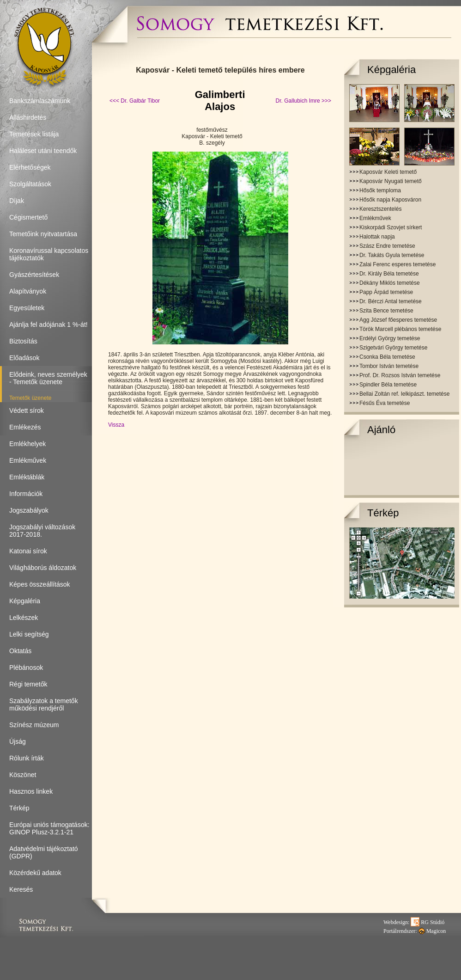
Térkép (383, 513)
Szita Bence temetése (386, 311)
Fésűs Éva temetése (385, 403)
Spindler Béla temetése (388, 385)
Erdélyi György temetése (390, 338)
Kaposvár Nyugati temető (391, 181)
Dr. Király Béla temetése (389, 274)
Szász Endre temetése (387, 246)
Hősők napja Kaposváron (390, 200)
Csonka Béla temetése (387, 357)
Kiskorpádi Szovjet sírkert (391, 227)
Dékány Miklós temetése (390, 283)
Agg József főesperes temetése (398, 320)
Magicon (432, 931)
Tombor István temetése (389, 366)
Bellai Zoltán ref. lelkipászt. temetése (404, 394)
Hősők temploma (380, 190)
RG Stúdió (428, 922)
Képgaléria (391, 70)
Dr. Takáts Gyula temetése (392, 255)
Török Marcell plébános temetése (400, 329)
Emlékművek (375, 218)
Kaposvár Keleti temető (388, 172)
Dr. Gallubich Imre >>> (303, 101)
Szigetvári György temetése (393, 348)
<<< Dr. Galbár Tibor (135, 101)
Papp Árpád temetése (386, 292)
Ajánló (381, 430)
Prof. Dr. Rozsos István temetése (400, 375)
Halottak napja (377, 237)
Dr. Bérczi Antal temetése (391, 301)
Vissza (116, 425)
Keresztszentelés (380, 209)
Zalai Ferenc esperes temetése (397, 264)
